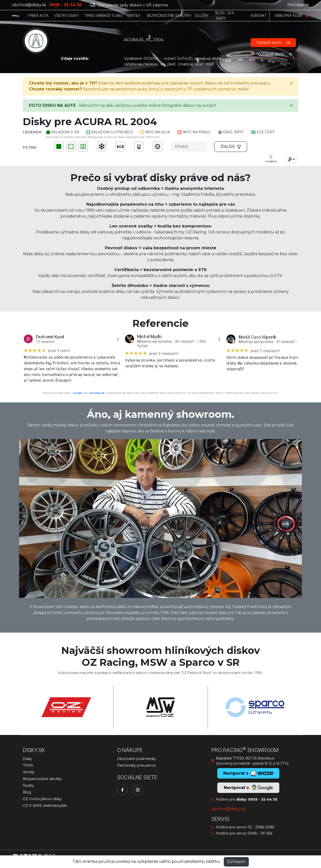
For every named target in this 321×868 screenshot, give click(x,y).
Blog (27, 792)
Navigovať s (248, 788)
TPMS (28, 765)
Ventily (29, 772)
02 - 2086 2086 (261, 827)
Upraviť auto (273, 42)
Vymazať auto (274, 54)
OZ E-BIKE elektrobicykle (45, 806)
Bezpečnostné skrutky (42, 779)
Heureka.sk (97, 393)
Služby (28, 785)
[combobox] (291, 159)
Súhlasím (236, 862)
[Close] (291, 83)
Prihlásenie (298, 5)
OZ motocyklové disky (42, 799)
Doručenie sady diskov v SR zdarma (129, 5)
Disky (28, 759)
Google (77, 393)
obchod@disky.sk (29, 5)
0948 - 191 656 (260, 833)
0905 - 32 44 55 (263, 799)
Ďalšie (231, 147)
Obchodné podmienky (137, 759)
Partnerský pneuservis (136, 765)
